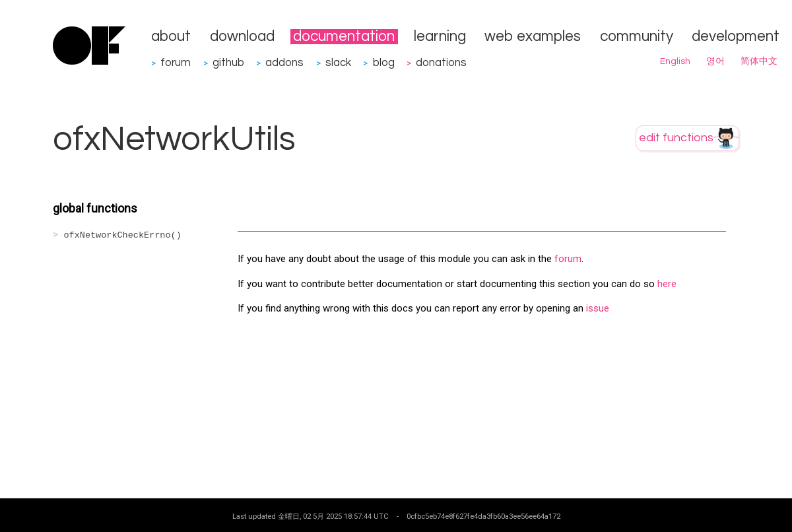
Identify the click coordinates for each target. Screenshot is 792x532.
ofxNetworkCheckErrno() (123, 235)
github (228, 62)
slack (338, 62)
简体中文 (759, 61)
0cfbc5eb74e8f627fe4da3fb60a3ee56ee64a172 (483, 516)
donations (441, 62)
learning (440, 37)
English (675, 61)
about (171, 37)
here (667, 284)
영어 (715, 61)
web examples (533, 37)
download (242, 37)
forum (176, 62)
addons (284, 62)
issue (598, 308)
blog (384, 62)
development (736, 37)
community (637, 37)
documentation (344, 37)
